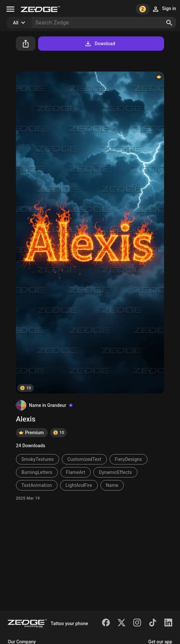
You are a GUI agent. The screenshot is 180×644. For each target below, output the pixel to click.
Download (100, 44)
